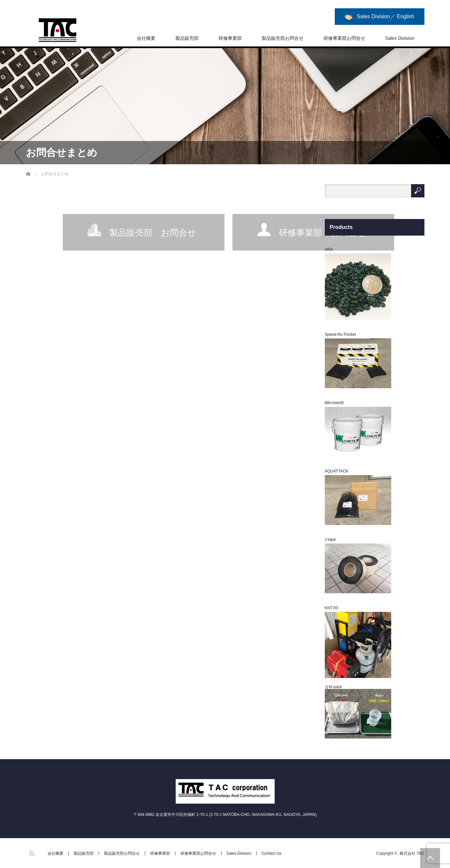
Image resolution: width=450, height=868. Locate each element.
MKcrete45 (334, 403)
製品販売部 (187, 38)
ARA (329, 250)
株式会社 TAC (412, 853)
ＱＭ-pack (333, 687)
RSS (31, 852)
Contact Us (271, 853)
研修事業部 (230, 38)
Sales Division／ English (385, 16)
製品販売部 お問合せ (153, 233)
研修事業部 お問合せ (322, 233)
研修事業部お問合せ (344, 38)
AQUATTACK (337, 471)
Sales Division (400, 38)
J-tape (330, 540)
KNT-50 (332, 608)
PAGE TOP (430, 858)
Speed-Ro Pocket (340, 334)
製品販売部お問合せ (283, 38)
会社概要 (146, 38)
